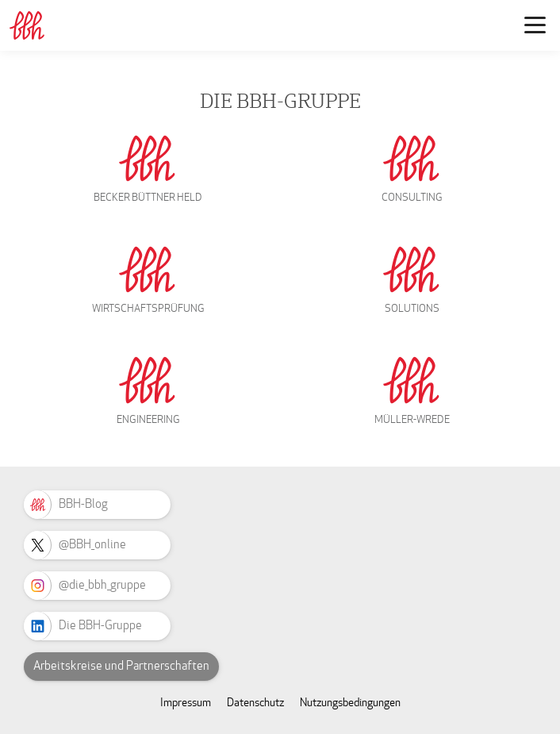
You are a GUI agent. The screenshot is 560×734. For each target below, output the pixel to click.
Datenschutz (255, 703)
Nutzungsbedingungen (350, 703)
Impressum (186, 703)
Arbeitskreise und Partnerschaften (121, 666)
